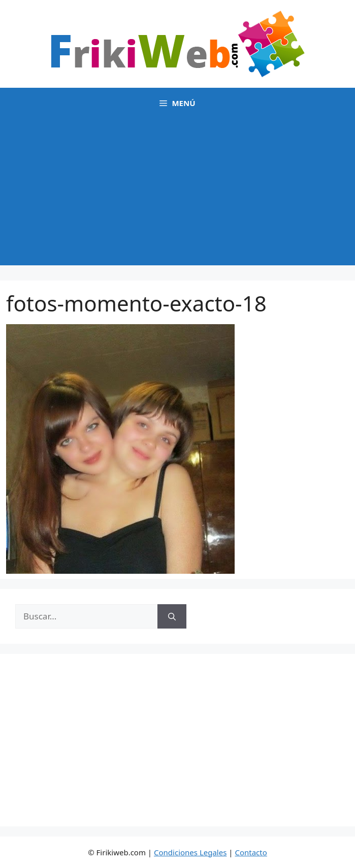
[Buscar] (172, 616)
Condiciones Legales (190, 852)
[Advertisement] (177, 194)
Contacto (251, 852)
